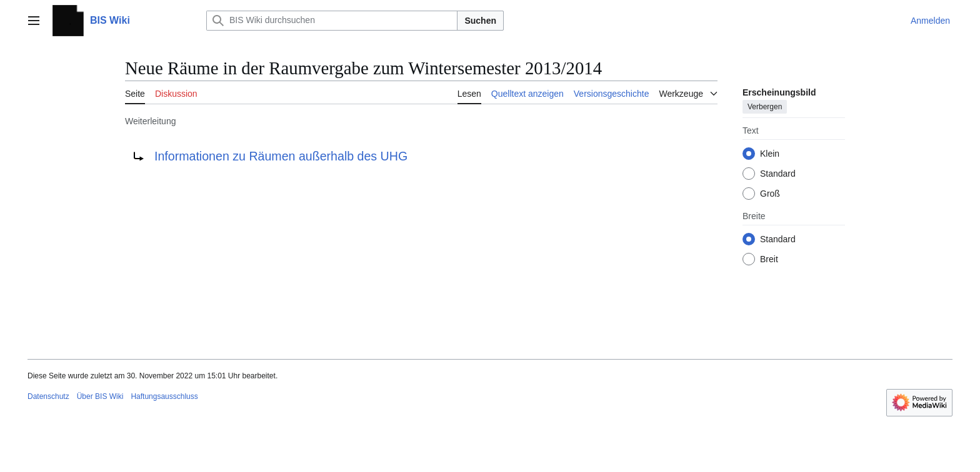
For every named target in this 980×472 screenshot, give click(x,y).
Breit (769, 259)
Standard (778, 174)
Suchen (480, 21)
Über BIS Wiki (100, 396)
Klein (770, 154)
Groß (770, 194)
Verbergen (765, 107)
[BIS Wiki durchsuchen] (332, 21)
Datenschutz (48, 396)
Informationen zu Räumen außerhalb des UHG (281, 156)
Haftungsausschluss (164, 396)
